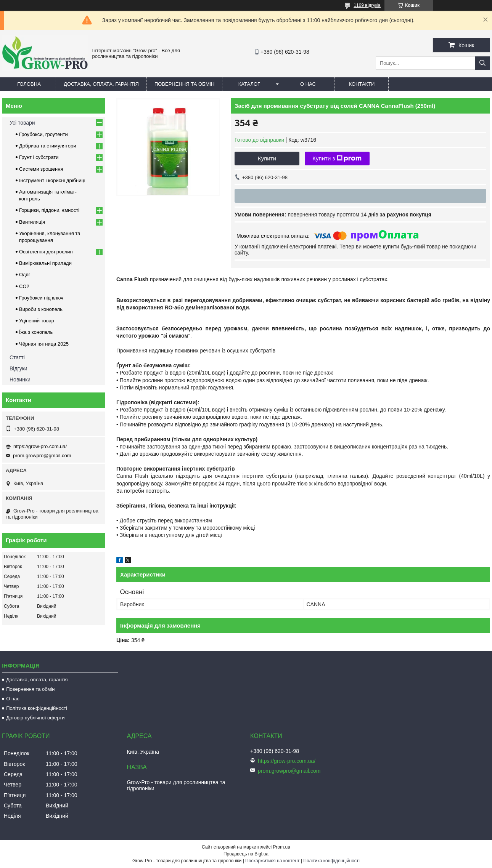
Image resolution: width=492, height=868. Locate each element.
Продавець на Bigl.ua (246, 854)
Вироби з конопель (41, 309)
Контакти (362, 84)
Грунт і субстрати (39, 157)
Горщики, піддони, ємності (49, 210)
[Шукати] (482, 63)
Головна (29, 84)
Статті (17, 357)
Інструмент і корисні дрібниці (52, 180)
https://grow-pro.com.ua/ (40, 446)
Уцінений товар (37, 321)
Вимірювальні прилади (45, 263)
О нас (308, 84)
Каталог (249, 84)
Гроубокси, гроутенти (43, 134)
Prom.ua (282, 847)
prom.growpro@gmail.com (42, 456)
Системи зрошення (41, 169)
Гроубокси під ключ (41, 298)
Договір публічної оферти (35, 718)
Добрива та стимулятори (48, 146)
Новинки (20, 380)
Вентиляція (32, 222)
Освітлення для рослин (46, 252)
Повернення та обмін (185, 84)
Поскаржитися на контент (272, 861)
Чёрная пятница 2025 (44, 344)
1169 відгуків (367, 5)
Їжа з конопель (36, 332)
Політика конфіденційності (37, 708)
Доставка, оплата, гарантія (101, 84)
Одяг (25, 275)
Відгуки (18, 368)
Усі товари (22, 123)
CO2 (24, 286)
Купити (267, 158)
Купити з (337, 159)
